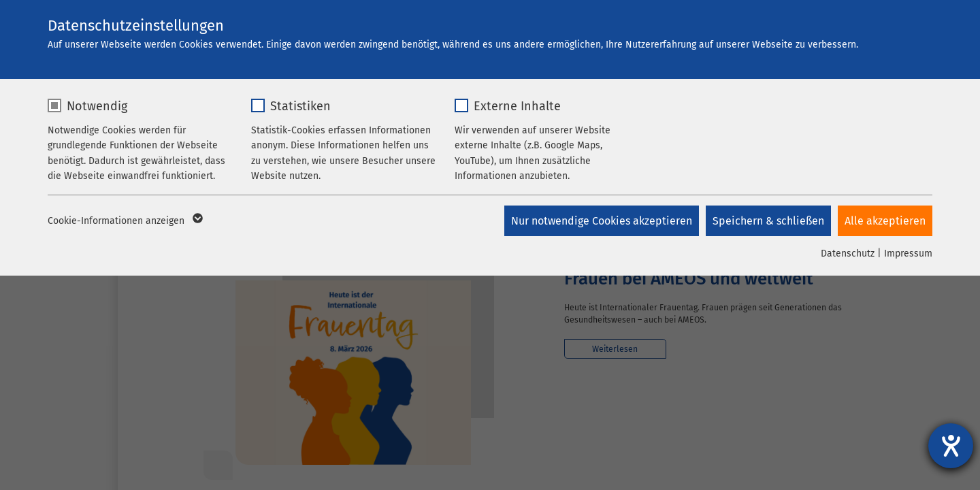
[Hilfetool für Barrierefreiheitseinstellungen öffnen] (951, 446)
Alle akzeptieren (885, 221)
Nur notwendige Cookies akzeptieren (602, 221)
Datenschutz (848, 254)
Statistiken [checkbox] (300, 106)
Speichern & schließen (768, 221)
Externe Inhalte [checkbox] (517, 106)
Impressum (908, 254)
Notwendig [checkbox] (97, 106)
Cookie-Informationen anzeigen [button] (124, 221)
